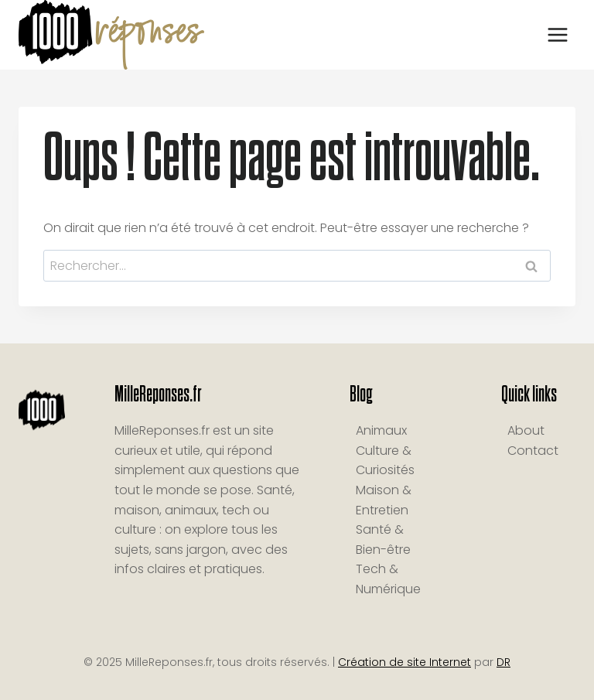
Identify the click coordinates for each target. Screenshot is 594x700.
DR (504, 662)
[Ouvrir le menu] (557, 34)
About (526, 430)
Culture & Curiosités (385, 461)
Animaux (381, 430)
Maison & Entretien (384, 500)
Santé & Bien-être (383, 540)
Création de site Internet (405, 662)
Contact (533, 451)
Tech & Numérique (388, 579)
